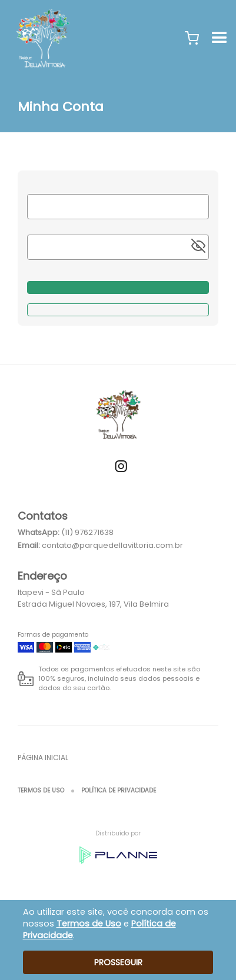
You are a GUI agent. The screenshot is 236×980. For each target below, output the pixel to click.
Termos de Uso (41, 790)
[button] (192, 38)
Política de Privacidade (119, 790)
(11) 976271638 (87, 532)
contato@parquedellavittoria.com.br (112, 545)
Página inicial (43, 757)
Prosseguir (118, 962)
